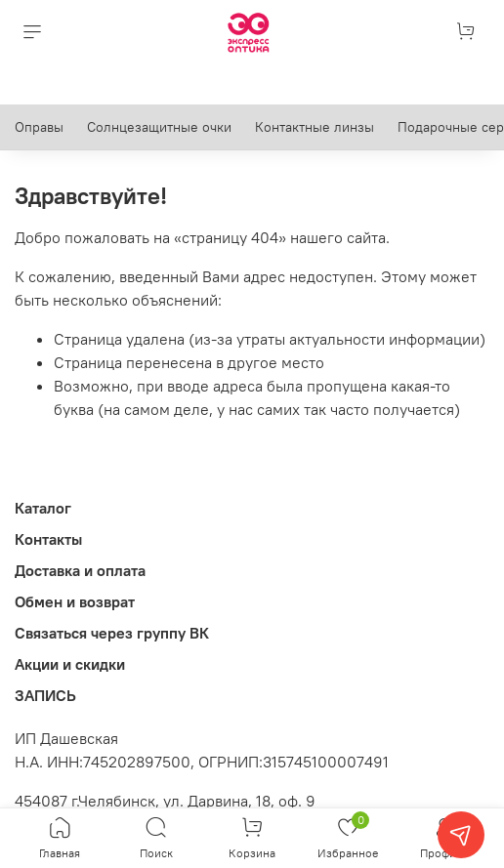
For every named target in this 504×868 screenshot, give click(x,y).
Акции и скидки (70, 664)
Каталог (43, 508)
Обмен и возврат (75, 601)
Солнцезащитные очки (159, 127)
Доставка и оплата (80, 570)
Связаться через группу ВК (112, 633)
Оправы (39, 127)
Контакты (48, 539)
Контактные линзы (315, 127)
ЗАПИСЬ (45, 695)
